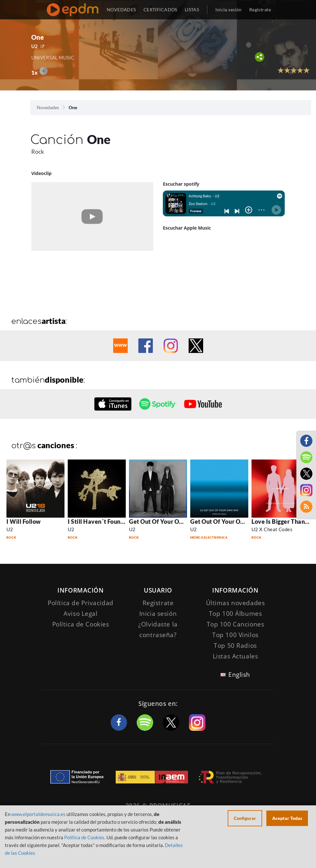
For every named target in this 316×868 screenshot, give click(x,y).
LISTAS (192, 10)
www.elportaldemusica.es (38, 814)
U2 (35, 46)
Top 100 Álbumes (236, 614)
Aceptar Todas (287, 818)
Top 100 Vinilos (235, 635)
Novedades (48, 107)
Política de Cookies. (85, 837)
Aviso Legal (80, 614)
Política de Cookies (81, 624)
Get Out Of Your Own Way (165, 522)
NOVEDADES (121, 10)
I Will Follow (24, 522)
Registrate (158, 603)
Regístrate (260, 10)
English (239, 675)
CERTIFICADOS (160, 10)
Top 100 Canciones (236, 624)
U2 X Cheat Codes (272, 529)
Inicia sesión (228, 10)
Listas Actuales (236, 656)
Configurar (245, 818)
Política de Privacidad (81, 603)
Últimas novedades (236, 603)
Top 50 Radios (235, 646)
